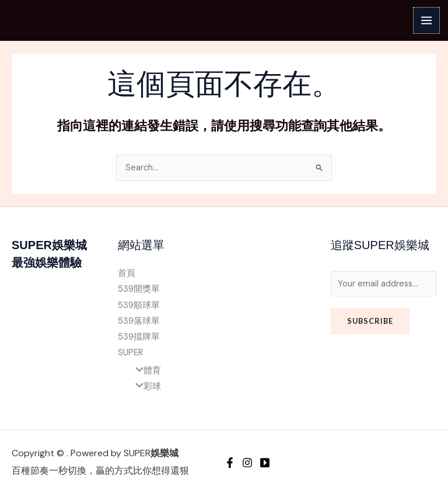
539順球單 (139, 305)
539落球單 (139, 321)
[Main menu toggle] (426, 20)
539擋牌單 (139, 337)
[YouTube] (265, 463)
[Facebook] (230, 463)
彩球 (145, 387)
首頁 (127, 273)
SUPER (130, 353)
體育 (145, 371)
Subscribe (370, 321)
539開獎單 (139, 289)
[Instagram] (247, 463)
